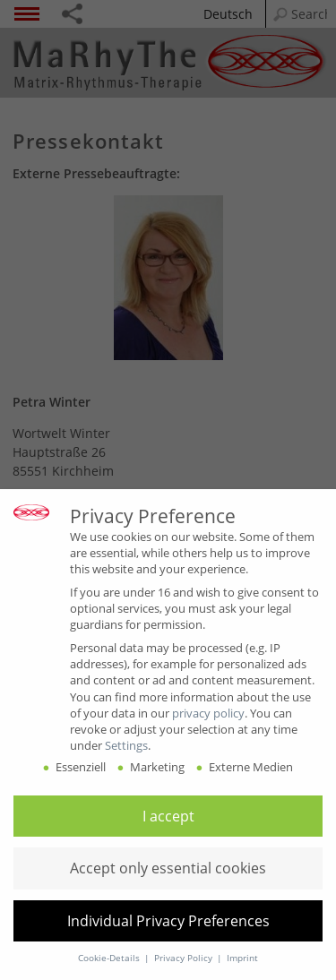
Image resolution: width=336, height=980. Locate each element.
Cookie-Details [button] (110, 958)
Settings (126, 745)
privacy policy (208, 713)
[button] (168, 816)
